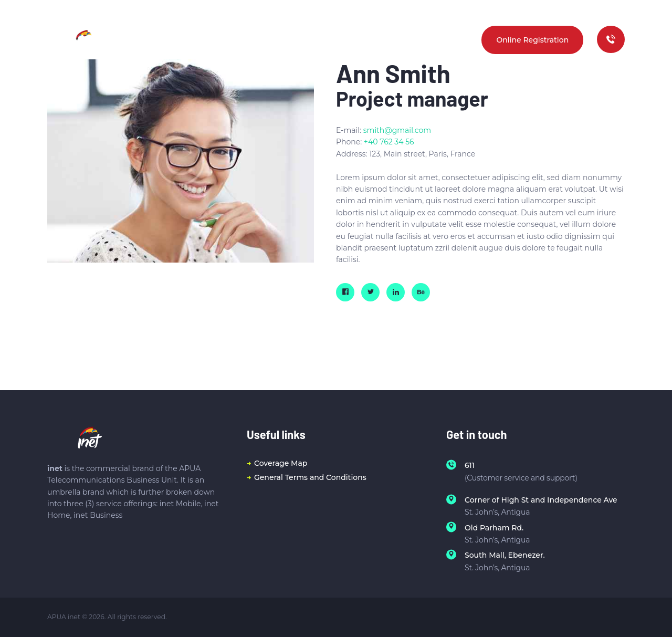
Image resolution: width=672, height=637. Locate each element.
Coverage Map (281, 463)
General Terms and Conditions (310, 477)
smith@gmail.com (397, 130)
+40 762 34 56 (389, 142)
